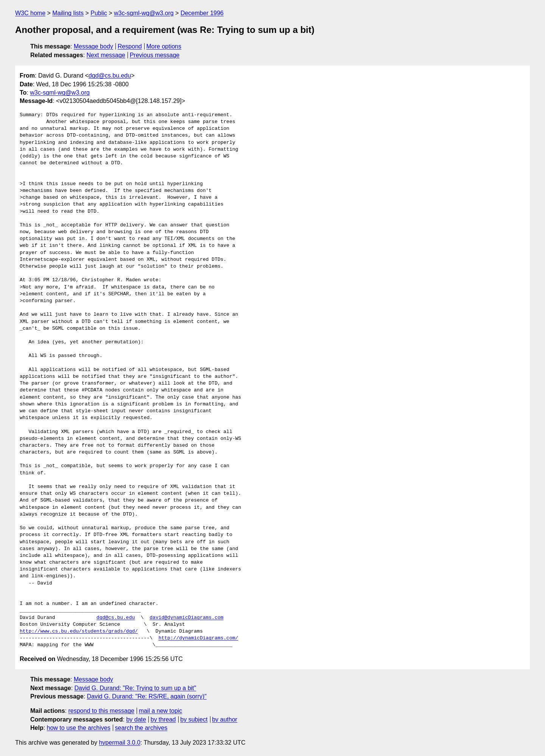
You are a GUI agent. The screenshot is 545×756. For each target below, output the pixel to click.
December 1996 (202, 13)
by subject (194, 719)
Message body (93, 46)
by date (136, 719)
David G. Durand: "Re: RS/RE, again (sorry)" (146, 696)
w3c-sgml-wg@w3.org (144, 13)
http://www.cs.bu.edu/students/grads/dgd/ (79, 631)
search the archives (141, 728)
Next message (106, 55)
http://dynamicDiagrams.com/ (199, 638)
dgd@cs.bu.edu (110, 76)
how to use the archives (79, 728)
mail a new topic (161, 711)
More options (164, 46)
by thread (163, 719)
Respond (130, 46)
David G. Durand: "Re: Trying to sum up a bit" (135, 688)
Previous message (155, 55)
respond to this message (101, 711)
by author (225, 719)
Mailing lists (68, 13)
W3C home (30, 13)
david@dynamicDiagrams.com (186, 618)
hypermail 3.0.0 (119, 743)
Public (99, 13)
